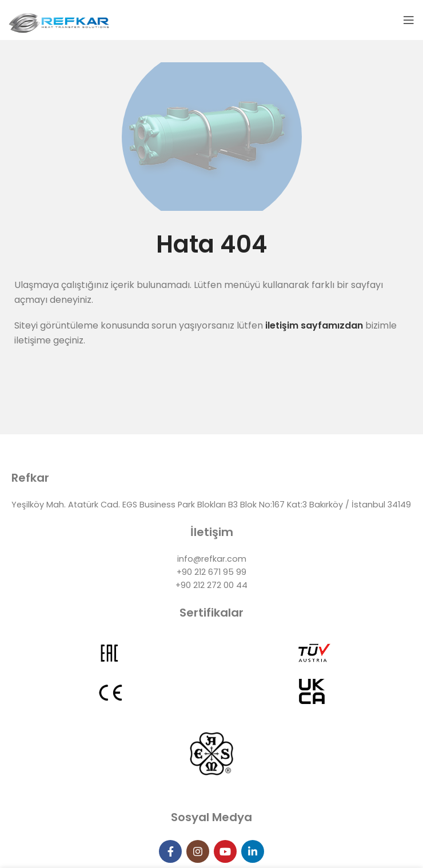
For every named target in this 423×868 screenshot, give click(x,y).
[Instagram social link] (198, 851)
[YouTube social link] (225, 851)
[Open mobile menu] (409, 20)
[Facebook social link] (170, 851)
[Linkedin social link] (253, 851)
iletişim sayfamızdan (313, 325)
